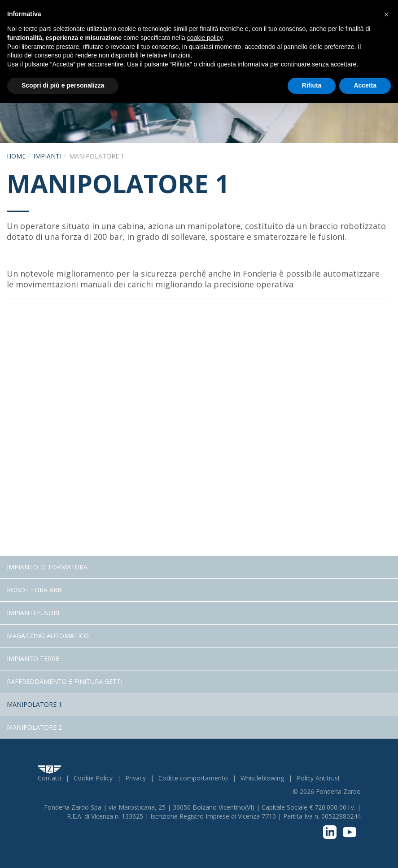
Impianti (47, 156)
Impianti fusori (33, 613)
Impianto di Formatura (47, 567)
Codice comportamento (193, 778)
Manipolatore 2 (34, 727)
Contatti (49, 778)
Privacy (136, 778)
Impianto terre (33, 659)
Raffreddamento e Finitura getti (65, 681)
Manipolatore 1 (34, 704)
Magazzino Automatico (48, 636)
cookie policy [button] (205, 38)
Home (16, 156)
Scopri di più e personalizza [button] (63, 85)
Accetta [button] (365, 85)
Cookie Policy (93, 778)
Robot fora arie (35, 590)
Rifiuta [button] (312, 85)
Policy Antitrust (318, 778)
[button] (386, 14)
